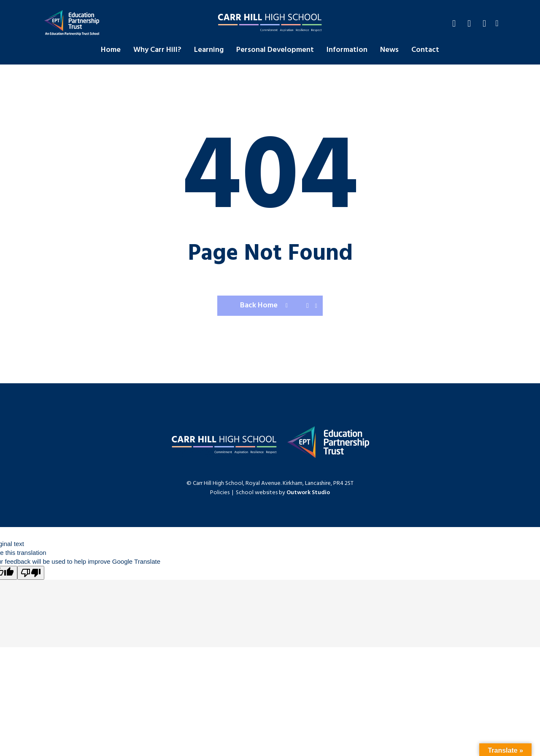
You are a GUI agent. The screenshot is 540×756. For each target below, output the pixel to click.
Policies (220, 493)
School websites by (283, 493)
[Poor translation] (31, 573)
